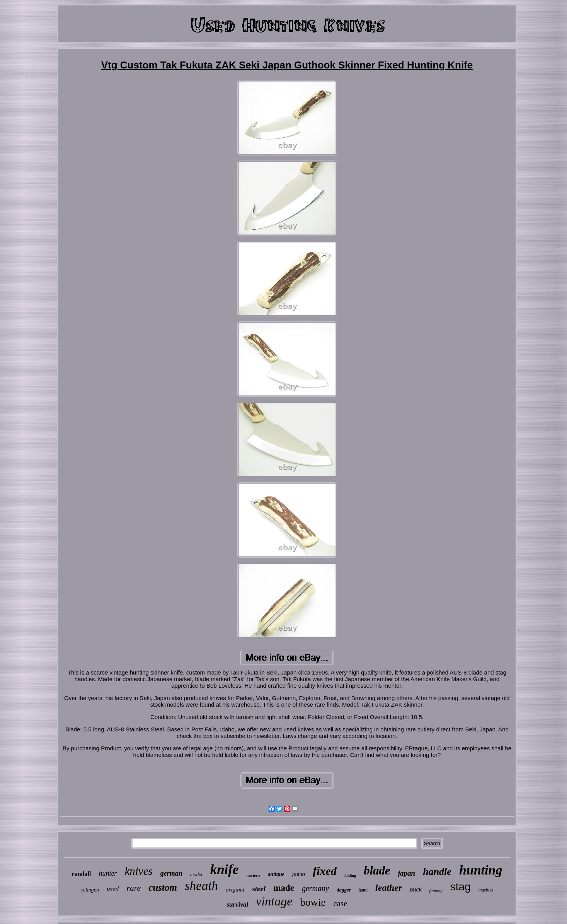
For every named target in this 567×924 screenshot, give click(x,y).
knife (225, 870)
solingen (90, 890)
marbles (486, 890)
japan (407, 873)
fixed (325, 871)
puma (299, 874)
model (196, 874)
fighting (436, 891)
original (235, 890)
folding (350, 875)
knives (138, 871)
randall (82, 874)
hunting (481, 870)
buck (415, 889)
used (113, 889)
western (253, 875)
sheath (201, 886)
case (340, 904)
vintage (274, 901)
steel (259, 889)
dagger (344, 890)
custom (163, 887)
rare (134, 888)
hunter (108, 873)
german (171, 873)
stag (461, 887)
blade (377, 870)
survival (237, 904)
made (284, 888)
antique (276, 874)
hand (363, 890)
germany (315, 888)
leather (389, 888)
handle (437, 872)
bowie (313, 902)
